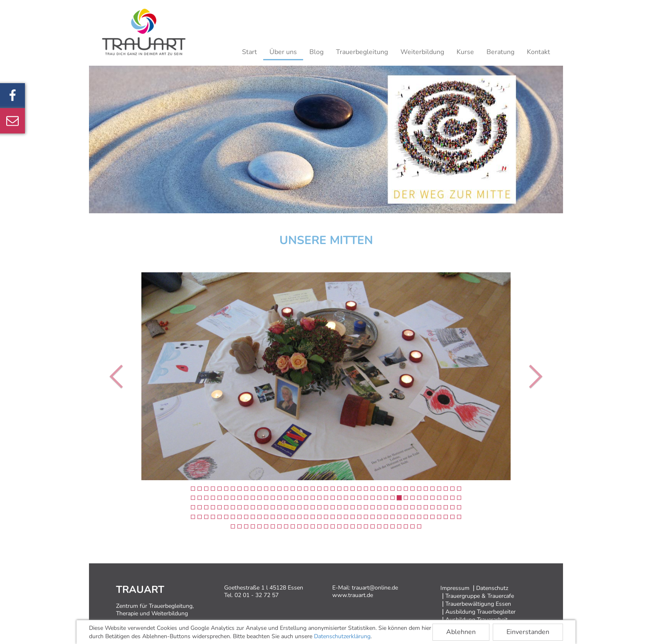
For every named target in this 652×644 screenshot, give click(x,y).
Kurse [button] (465, 52)
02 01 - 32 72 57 (257, 595)
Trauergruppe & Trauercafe (480, 596)
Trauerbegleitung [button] (362, 52)
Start (249, 52)
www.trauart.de (353, 595)
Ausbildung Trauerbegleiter (480, 612)
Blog (316, 52)
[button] (118, 376)
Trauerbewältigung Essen (478, 604)
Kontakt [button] (538, 52)
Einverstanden (528, 632)
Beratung (500, 52)
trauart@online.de (375, 588)
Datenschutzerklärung (342, 636)
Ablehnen (461, 632)
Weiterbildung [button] (422, 52)
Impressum (455, 588)
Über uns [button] (283, 52)
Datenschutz (492, 588)
